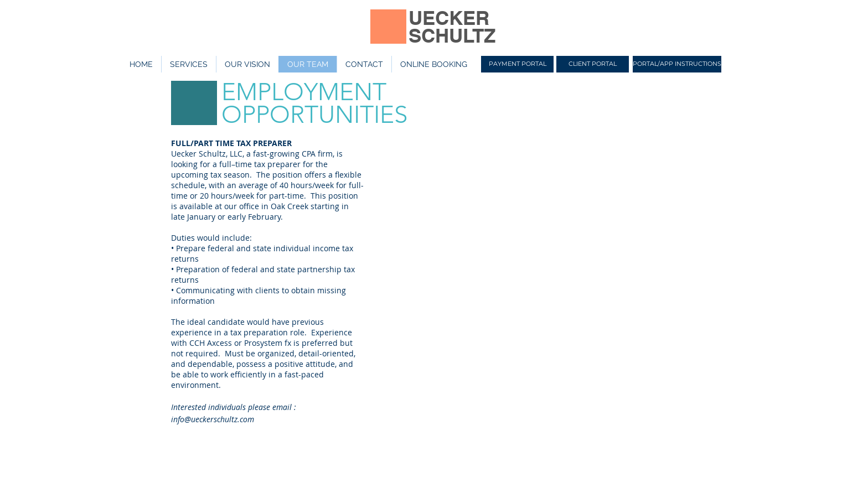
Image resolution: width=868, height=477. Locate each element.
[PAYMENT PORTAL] (517, 64)
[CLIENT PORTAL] (593, 64)
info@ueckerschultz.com (213, 419)
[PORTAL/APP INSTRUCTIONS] (677, 64)
